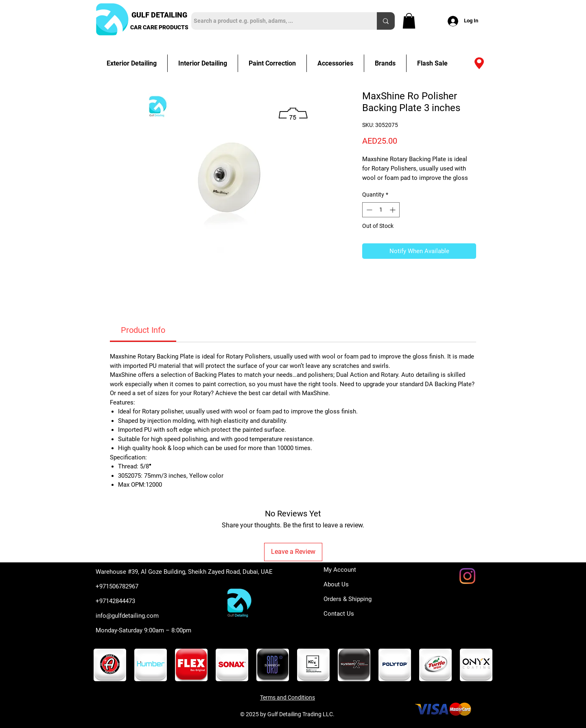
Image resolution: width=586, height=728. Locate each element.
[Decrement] (368, 210)
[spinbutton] (381, 210)
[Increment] (393, 210)
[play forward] (482, 665)
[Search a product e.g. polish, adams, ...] (277, 21)
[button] (409, 21)
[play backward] (104, 665)
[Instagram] (467, 576)
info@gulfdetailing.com (127, 616)
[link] (143, 330)
